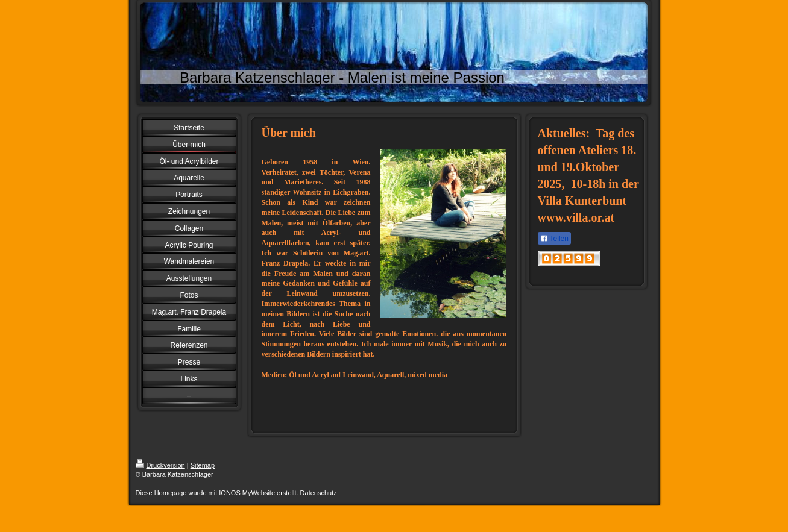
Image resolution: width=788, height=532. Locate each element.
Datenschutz (319, 493)
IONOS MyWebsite (247, 493)
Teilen (554, 239)
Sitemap (203, 465)
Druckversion (160, 465)
